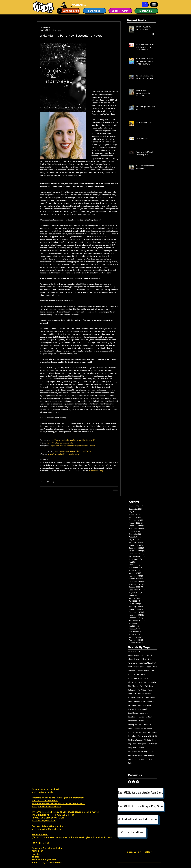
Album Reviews (134, 659)
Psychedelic (149, 751)
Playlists (147, 740)
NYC (130, 732)
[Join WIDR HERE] (140, 852)
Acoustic (137, 651)
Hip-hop (146, 698)
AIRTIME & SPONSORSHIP (45, 801)
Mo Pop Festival (135, 725)
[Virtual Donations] (132, 832)
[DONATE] (146, 11)
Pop (154, 740)
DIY (152, 671)
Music (152, 725)
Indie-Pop (138, 701)
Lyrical (142, 717)
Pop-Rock (132, 744)
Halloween (146, 694)
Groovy (131, 694)
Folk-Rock (149, 686)
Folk (141, 686)
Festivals (152, 682)
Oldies (140, 736)
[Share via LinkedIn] (54, 482)
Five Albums (133, 686)
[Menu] (154, 5)
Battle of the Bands (136, 667)
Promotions (143, 748)
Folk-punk (132, 690)
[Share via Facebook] (41, 482)
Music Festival (134, 728)
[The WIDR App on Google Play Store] (141, 806)
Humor (153, 698)
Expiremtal (142, 682)
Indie (130, 701)
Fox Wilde (142, 690)
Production (152, 744)
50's (130, 651)
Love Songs (133, 717)
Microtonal (144, 721)
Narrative (137, 732)
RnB (130, 763)
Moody (146, 725)
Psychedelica (149, 755)
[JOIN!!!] (95, 11)
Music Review (147, 728)
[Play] (59, 11)
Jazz (139, 705)
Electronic (132, 682)
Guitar (138, 694)
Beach (148, 667)
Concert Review (143, 671)
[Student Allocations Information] (138, 819)
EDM (146, 678)
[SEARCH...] (104, 5)
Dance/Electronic (135, 678)
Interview (132, 705)
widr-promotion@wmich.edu (46, 806)
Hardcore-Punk (134, 698)
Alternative (147, 659)
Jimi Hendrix (147, 705)
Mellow (149, 717)
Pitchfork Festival (135, 740)
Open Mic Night (151, 736)
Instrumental (149, 701)
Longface (144, 713)
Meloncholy (133, 721)
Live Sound (142, 709)
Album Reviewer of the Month (140, 655)
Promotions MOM (135, 751)
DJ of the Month (139, 674)
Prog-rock (132, 748)
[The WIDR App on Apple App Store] (141, 793)
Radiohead (133, 759)
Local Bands (133, 713)
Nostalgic (132, 736)
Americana (133, 663)
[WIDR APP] (120, 11)
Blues (155, 667)
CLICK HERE (38, 851)
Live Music (132, 709)
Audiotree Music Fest (147, 663)
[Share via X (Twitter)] (48, 482)
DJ (129, 674)
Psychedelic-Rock (135, 755)
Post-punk (142, 744)
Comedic (132, 671)
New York (146, 732)
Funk (150, 690)
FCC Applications (40, 843)
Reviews (150, 759)
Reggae (142, 759)
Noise (154, 732)
